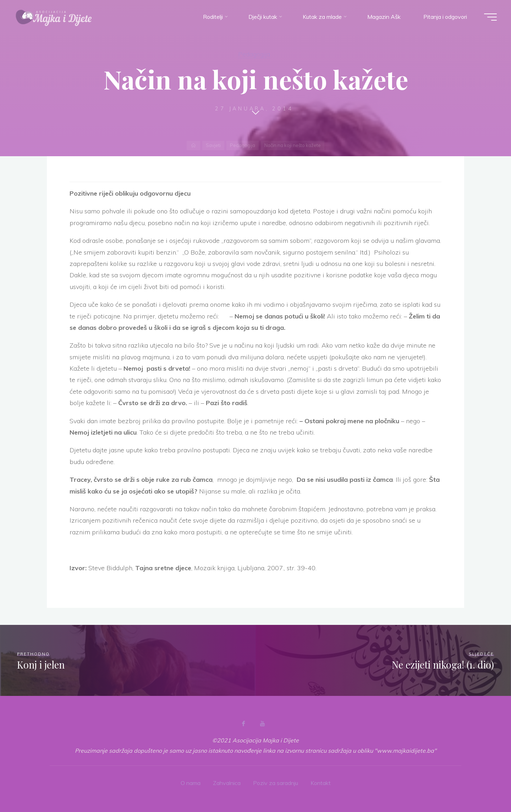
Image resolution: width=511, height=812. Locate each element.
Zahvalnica (227, 783)
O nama (191, 783)
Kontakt (321, 783)
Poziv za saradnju (276, 783)
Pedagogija (254, 54)
